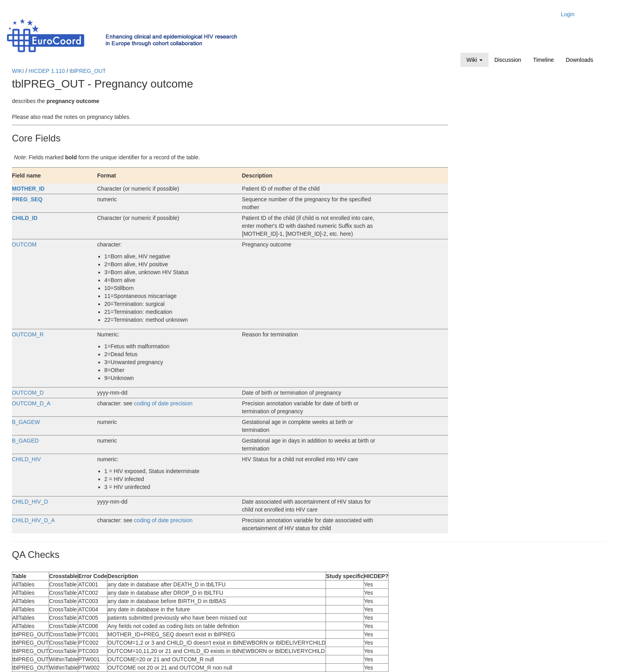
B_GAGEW (26, 422)
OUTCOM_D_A (31, 403)
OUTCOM (24, 244)
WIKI (18, 71)
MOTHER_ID (28, 189)
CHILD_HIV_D (30, 502)
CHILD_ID (25, 218)
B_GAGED (25, 441)
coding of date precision (163, 403)
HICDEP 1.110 (47, 71)
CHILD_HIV (26, 459)
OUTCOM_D (28, 393)
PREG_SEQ (27, 199)
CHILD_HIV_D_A (33, 520)
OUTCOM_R (28, 334)
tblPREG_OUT (88, 71)
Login (567, 14)
